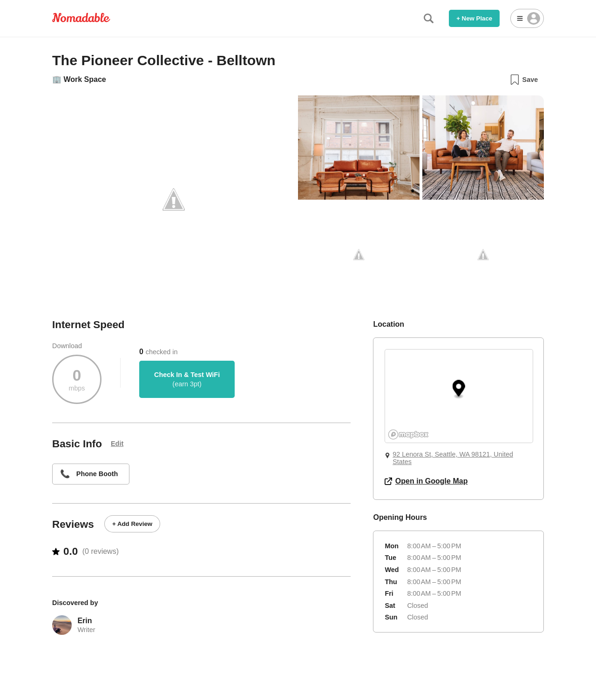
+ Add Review (132, 524)
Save (524, 80)
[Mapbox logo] (408, 434)
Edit (117, 444)
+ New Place (474, 18)
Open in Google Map (426, 481)
